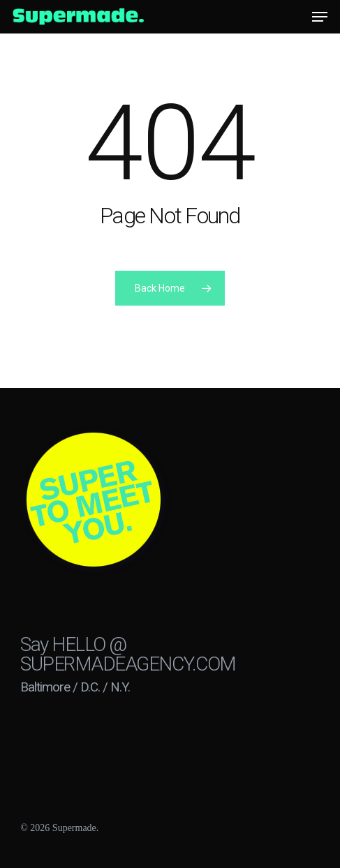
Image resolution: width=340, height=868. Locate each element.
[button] (320, 17)
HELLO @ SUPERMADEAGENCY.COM (128, 654)
